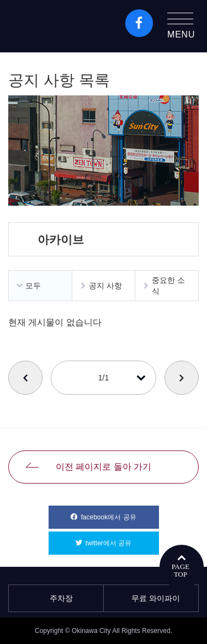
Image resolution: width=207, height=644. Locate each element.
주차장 (56, 598)
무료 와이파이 (151, 598)
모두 (33, 286)
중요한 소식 (168, 286)
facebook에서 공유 (120, 513)
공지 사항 (105, 286)
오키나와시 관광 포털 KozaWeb (56, 26)
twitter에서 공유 (122, 539)
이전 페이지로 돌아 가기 (104, 467)
